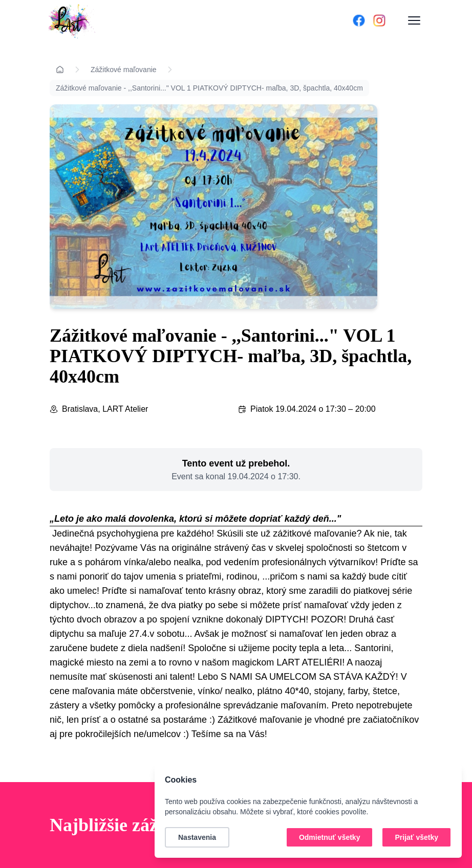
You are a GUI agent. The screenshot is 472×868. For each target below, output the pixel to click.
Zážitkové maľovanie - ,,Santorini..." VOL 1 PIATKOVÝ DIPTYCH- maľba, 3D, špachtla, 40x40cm (209, 88)
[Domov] (186, 20)
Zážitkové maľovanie (124, 70)
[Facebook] (359, 20)
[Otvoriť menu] (414, 20)
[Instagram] (379, 20)
